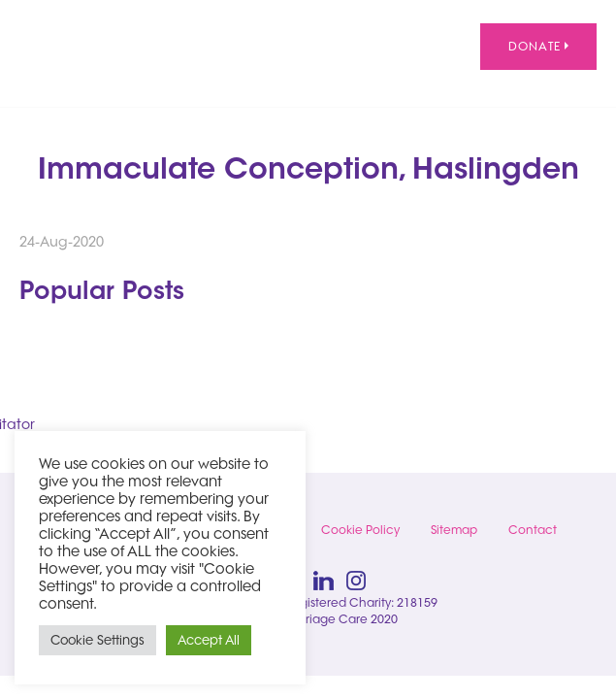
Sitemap (454, 530)
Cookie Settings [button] (97, 640)
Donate (538, 46)
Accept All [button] (209, 640)
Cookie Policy (360, 530)
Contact (533, 530)
